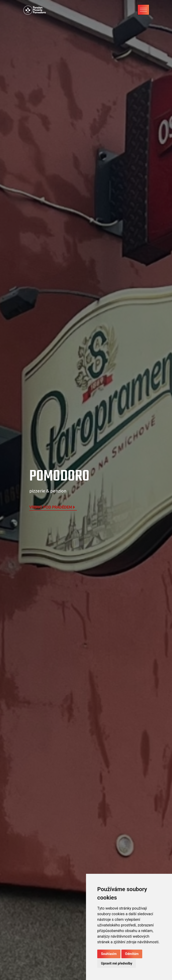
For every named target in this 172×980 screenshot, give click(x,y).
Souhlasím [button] (109, 954)
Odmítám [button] (132, 954)
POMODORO (59, 476)
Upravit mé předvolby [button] (117, 963)
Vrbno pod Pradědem (52, 507)
